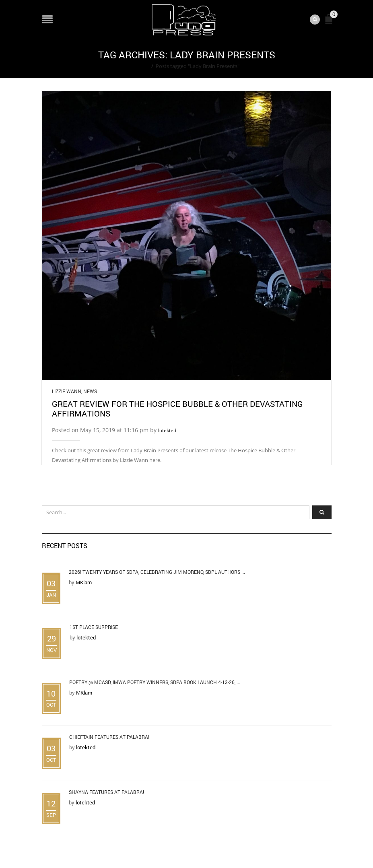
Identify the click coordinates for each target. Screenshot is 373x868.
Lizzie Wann (67, 391)
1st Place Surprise (94, 627)
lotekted (167, 430)
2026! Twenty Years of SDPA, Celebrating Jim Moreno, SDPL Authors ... (157, 572)
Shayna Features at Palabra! (106, 792)
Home (141, 66)
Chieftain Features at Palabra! (109, 737)
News (90, 391)
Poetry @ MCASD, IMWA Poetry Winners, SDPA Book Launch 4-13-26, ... (155, 682)
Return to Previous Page (301, 59)
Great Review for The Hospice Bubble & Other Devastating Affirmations (177, 408)
